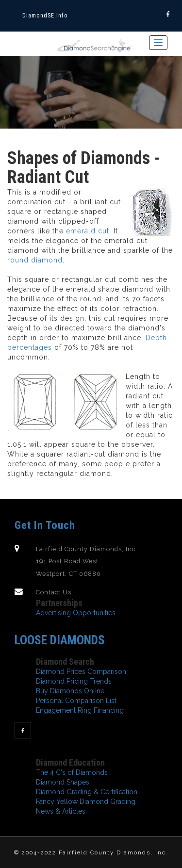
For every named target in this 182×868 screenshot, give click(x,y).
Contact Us (54, 592)
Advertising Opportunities (76, 613)
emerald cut (88, 231)
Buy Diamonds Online (70, 691)
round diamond (35, 260)
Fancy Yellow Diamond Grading (86, 802)
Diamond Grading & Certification (87, 792)
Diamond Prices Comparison (81, 671)
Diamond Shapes (63, 782)
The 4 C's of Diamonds (72, 772)
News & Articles (61, 811)
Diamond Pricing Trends (74, 681)
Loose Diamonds (60, 640)
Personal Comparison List (76, 701)
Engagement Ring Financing (80, 710)
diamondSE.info (45, 15)
